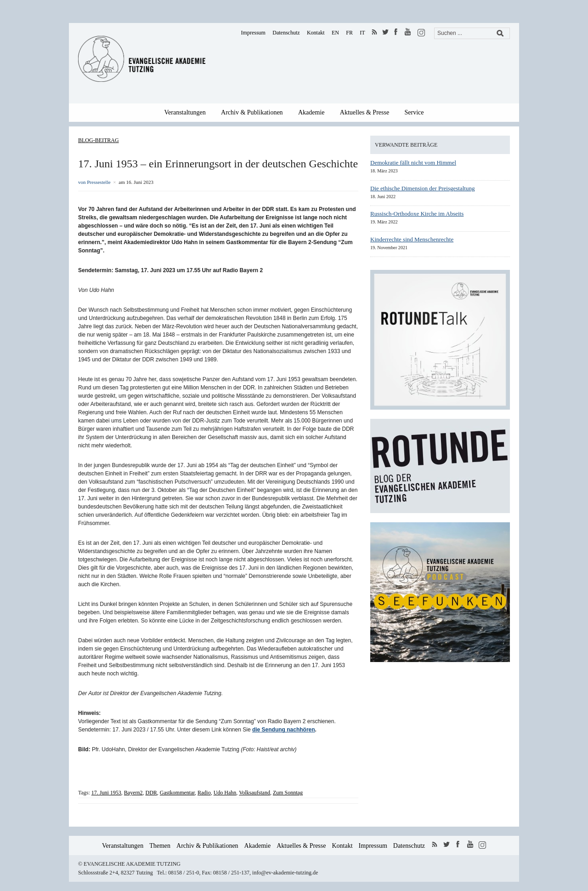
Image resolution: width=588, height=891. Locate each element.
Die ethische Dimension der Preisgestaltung (422, 188)
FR (349, 33)
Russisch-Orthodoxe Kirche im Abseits (417, 214)
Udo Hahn (225, 793)
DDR (151, 793)
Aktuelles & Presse (365, 112)
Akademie (311, 112)
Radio (204, 793)
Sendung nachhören (287, 730)
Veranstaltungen (185, 112)
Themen (160, 846)
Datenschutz (286, 33)
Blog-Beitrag (99, 140)
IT (362, 33)
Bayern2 (133, 793)
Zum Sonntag (288, 793)
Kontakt (316, 33)
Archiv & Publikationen (252, 112)
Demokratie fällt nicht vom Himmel (413, 163)
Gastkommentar (177, 793)
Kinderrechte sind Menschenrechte (412, 239)
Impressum (253, 33)
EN (335, 33)
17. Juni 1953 (106, 793)
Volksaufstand (254, 793)
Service (414, 112)
